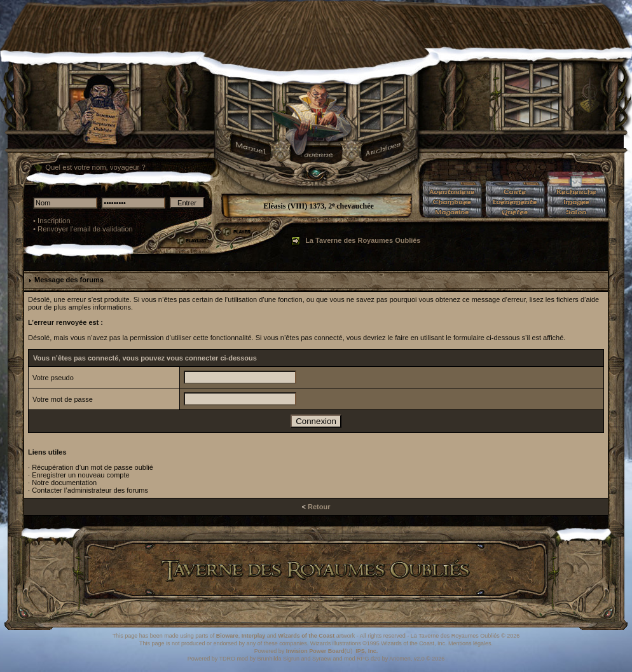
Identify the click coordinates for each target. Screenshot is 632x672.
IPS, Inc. (367, 651)
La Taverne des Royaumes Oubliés (363, 240)
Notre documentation (64, 483)
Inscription (54, 221)
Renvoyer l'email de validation (85, 229)
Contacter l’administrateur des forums (90, 490)
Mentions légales (470, 643)
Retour (319, 507)
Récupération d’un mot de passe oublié (93, 467)
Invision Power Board (315, 651)
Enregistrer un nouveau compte (80, 475)
